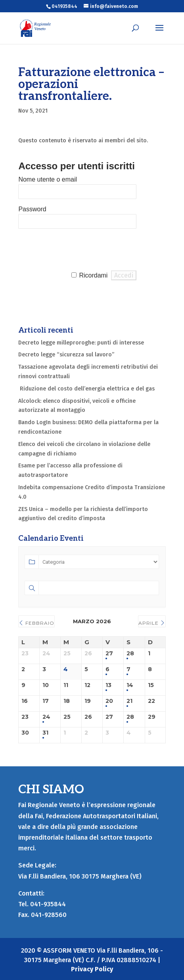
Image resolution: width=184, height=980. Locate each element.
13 (108, 685)
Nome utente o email (48, 179)
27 (109, 654)
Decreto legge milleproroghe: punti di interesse (81, 343)
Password (32, 209)
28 (130, 654)
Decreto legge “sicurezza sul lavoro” (66, 355)
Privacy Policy (92, 969)
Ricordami (93, 275)
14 (130, 685)
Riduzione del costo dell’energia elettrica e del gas (86, 389)
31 (45, 733)
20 (109, 701)
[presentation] (79, 250)
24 (46, 717)
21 (129, 701)
